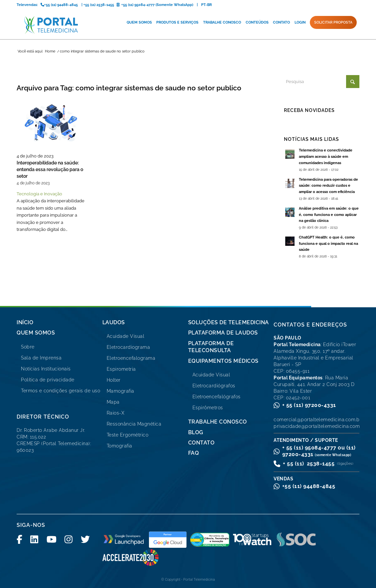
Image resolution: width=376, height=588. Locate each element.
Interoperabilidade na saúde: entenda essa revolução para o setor (50, 169)
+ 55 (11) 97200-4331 (309, 405)
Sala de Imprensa (41, 358)
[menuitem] (139, 23)
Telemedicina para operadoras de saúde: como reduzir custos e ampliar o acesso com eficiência (328, 186)
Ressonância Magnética (134, 424)
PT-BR (206, 5)
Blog (196, 432)
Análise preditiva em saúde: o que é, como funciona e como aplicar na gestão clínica (329, 215)
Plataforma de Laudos (223, 333)
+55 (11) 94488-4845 (309, 486)
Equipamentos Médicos (223, 361)
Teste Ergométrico (128, 435)
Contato (201, 443)
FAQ (194, 453)
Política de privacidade (48, 380)
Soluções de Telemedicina (229, 322)
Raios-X (116, 413)
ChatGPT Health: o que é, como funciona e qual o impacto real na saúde (328, 244)
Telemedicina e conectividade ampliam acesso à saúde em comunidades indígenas (326, 157)
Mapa (113, 402)
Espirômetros (208, 408)
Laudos (114, 322)
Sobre (28, 347)
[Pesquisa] (322, 82)
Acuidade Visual (126, 336)
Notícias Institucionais (46, 369)
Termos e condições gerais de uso (61, 391)
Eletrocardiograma (128, 347)
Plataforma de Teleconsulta (211, 347)
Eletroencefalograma (131, 358)
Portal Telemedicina (199, 580)
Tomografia (120, 446)
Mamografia (121, 391)
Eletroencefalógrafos (217, 397)
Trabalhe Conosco (218, 422)
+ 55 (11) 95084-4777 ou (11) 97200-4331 (319, 451)
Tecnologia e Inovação (39, 194)
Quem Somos (36, 333)
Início (25, 322)
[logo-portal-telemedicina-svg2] (51, 25)
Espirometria (121, 369)
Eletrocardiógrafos (214, 386)
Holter (114, 380)
